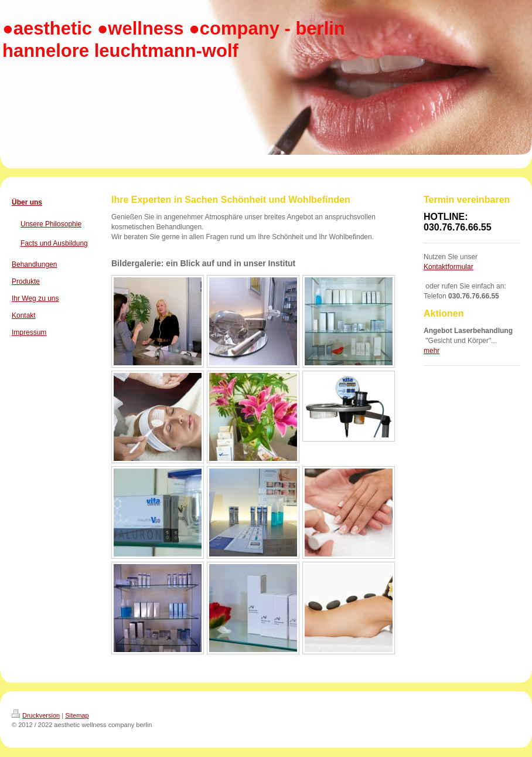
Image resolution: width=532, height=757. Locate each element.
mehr (432, 351)
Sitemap (77, 715)
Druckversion (36, 715)
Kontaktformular (449, 267)
